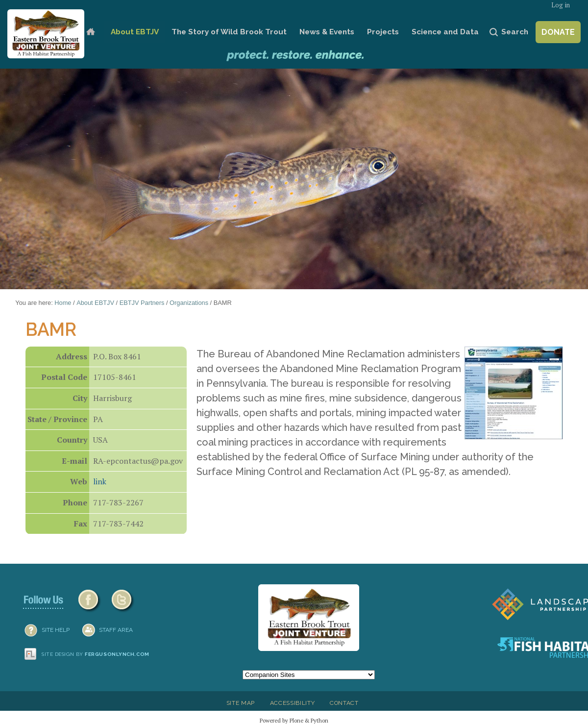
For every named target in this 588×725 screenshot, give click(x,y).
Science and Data (445, 32)
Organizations (189, 303)
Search (515, 32)
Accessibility (293, 703)
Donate (558, 32)
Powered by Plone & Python (294, 720)
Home (90, 32)
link (100, 481)
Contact (344, 703)
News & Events (327, 32)
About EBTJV (135, 32)
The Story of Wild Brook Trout (229, 32)
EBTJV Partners (142, 303)
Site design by (96, 654)
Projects (383, 32)
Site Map (241, 703)
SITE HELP (56, 630)
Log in (561, 5)
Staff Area (116, 630)
